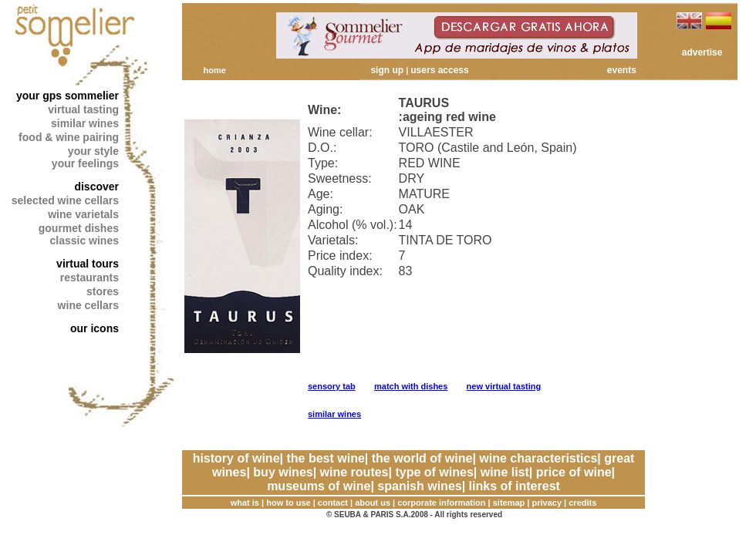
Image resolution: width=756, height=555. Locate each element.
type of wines (434, 472)
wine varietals (83, 214)
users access (439, 70)
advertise (702, 52)
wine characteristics (538, 458)
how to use (288, 503)
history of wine (236, 458)
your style (93, 151)
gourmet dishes (79, 228)
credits (582, 503)
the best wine (325, 458)
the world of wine (422, 458)
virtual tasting (83, 109)
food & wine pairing (69, 137)
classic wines (84, 240)
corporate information (441, 503)
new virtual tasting (504, 386)
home (214, 70)
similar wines (85, 123)
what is (245, 503)
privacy (547, 503)
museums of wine (319, 486)
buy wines (283, 472)
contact (333, 503)
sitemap (509, 503)
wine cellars (88, 305)
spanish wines (419, 486)
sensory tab (332, 386)
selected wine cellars (65, 200)
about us (373, 503)
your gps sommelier (67, 96)
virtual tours (88, 264)
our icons (94, 328)
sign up (387, 70)
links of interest (515, 486)
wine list (505, 472)
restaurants (89, 277)
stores (103, 291)
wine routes (354, 472)
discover (96, 187)
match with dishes (411, 386)
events (622, 70)
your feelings (85, 163)
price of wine (574, 472)
